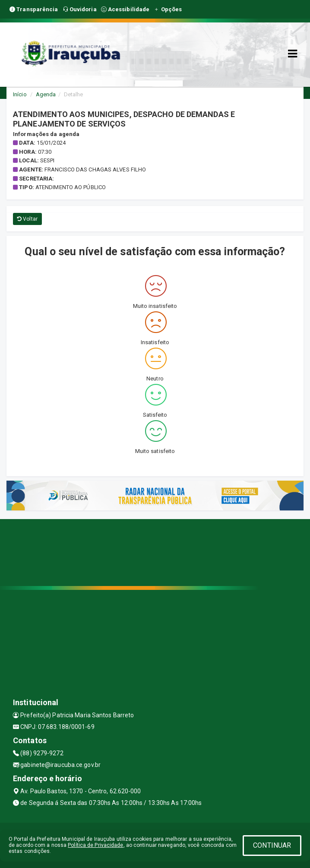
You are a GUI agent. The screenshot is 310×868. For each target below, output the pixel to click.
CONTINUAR (272, 845)
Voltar (27, 219)
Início (20, 94)
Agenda (46, 94)
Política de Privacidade (95, 845)
